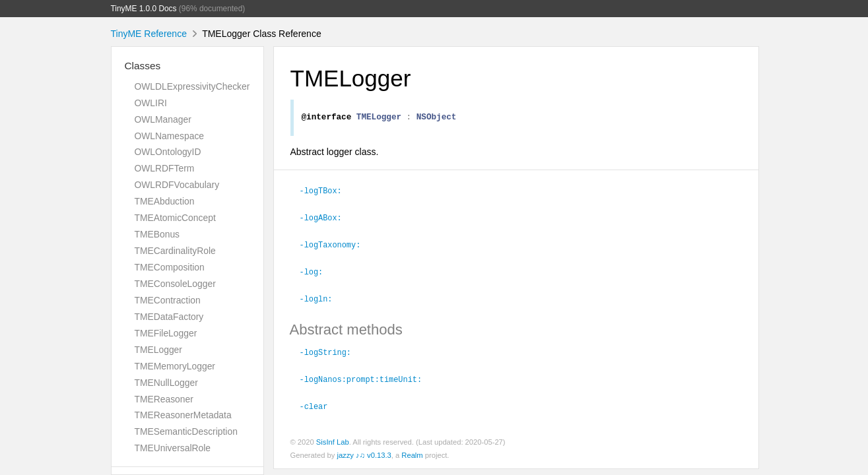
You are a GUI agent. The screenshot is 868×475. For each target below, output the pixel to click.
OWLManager (163, 119)
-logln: (322, 298)
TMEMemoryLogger (175, 366)
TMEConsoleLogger (175, 284)
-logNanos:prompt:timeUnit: (367, 377)
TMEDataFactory (169, 317)
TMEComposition (170, 267)
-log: (317, 271)
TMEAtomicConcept (175, 218)
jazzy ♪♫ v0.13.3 (364, 452)
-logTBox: (326, 192)
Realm (412, 452)
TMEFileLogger (166, 333)
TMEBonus (157, 234)
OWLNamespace (170, 136)
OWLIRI (151, 103)
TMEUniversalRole (173, 448)
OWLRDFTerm (165, 168)
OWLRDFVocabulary (177, 185)
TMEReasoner (164, 399)
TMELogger (158, 350)
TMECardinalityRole (175, 251)
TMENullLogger (166, 383)
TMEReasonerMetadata (183, 415)
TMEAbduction (165, 201)
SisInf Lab (333, 439)
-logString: (331, 350)
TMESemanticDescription (186, 431)
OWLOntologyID (168, 152)
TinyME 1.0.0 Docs (144, 9)
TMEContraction (168, 300)
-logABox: (326, 218)
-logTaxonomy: (336, 245)
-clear (319, 403)
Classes (143, 66)
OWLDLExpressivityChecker (192, 86)
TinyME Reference (149, 34)
